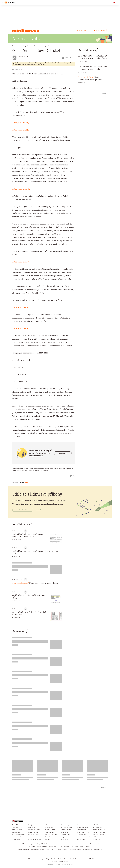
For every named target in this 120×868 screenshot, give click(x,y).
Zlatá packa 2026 (61, 844)
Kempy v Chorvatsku (82, 827)
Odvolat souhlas (94, 859)
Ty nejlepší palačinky (66, 827)
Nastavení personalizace (60, 862)
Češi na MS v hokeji (34, 835)
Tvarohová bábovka (66, 835)
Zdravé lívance (65, 832)
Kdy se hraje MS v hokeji (35, 837)
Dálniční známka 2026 (99, 830)
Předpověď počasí (42, 844)
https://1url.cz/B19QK (21, 123)
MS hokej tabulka (33, 832)
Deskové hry (72, 849)
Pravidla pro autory (81, 859)
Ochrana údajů (69, 859)
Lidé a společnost (86, 77)
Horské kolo (45, 847)
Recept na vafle (65, 837)
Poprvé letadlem (81, 830)
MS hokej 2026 (32, 827)
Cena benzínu (51, 844)
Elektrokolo (88, 847)
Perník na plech (65, 839)
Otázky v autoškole (98, 837)
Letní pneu (65, 849)
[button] (56, 538)
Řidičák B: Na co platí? (99, 835)
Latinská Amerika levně (83, 837)
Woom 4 (81, 847)
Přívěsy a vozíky (54, 847)
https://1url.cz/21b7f (21, 329)
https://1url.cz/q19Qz (21, 189)
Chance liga (48, 837)
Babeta (39, 847)
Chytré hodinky (87, 849)
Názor (27, 482)
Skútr (60, 847)
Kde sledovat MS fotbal (51, 835)
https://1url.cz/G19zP (21, 130)
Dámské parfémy (56, 849)
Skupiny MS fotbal (49, 832)
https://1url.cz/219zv (21, 308)
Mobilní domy (74, 847)
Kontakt (60, 859)
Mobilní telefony (35, 849)
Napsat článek (63, 453)
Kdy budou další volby (18, 837)
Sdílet (72, 58)
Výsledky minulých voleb (19, 835)
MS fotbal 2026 (49, 827)
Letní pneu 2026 (97, 827)
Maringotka (66, 847)
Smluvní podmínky (43, 859)
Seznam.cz (114, 3)
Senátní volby (16, 832)
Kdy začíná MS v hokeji (35, 839)
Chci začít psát (100, 30)
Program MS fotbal (50, 830)
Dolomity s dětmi (81, 839)
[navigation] (2, 3)
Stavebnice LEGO (45, 849)
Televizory (79, 849)
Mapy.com (33, 844)
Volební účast (16, 839)
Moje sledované (83, 30)
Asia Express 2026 (81, 844)
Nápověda (53, 859)
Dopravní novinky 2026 (99, 832)
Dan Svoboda (23, 57)
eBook (65, 58)
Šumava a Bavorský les (83, 832)
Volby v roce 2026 (17, 827)
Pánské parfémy (97, 849)
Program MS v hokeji (34, 830)
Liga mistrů (48, 839)
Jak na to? (38, 510)
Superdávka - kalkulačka (93, 844)
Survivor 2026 (71, 844)
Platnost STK (96, 839)
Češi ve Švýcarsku (82, 835)
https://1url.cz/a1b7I (21, 262)
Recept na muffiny (66, 830)
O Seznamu (32, 859)
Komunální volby (17, 830)
